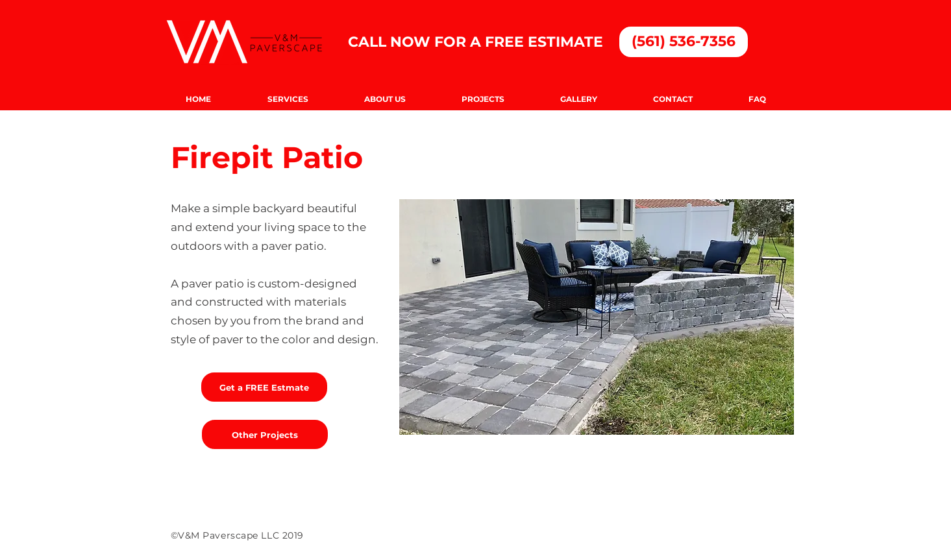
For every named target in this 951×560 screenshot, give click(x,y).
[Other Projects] (265, 434)
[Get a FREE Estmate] (264, 387)
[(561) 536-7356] (684, 42)
